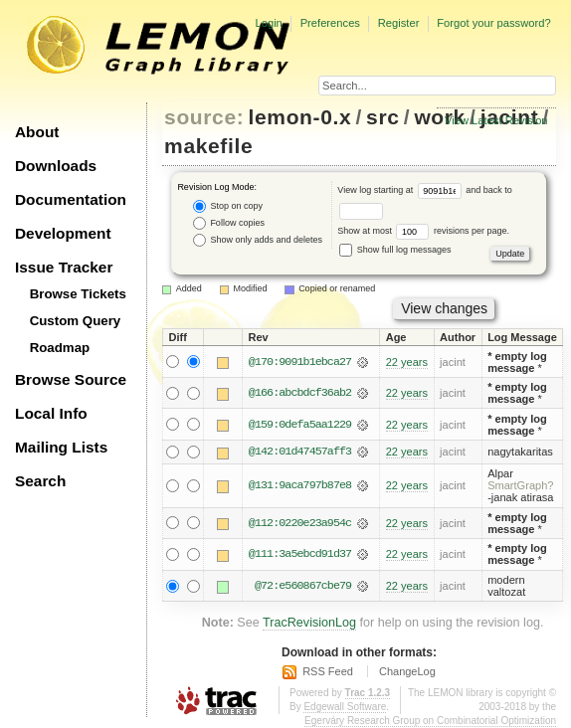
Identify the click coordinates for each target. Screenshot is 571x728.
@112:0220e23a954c (300, 523)
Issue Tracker (64, 267)
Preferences (330, 23)
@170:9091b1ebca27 (300, 362)
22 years (407, 362)
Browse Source (71, 379)
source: (204, 117)
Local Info (51, 413)
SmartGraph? (520, 485)
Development (63, 233)
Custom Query (76, 321)
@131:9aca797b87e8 (300, 485)
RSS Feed (328, 671)
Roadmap (60, 348)
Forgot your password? (493, 23)
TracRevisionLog (309, 623)
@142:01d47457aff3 (300, 453)
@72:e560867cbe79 (303, 586)
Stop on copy (228, 206)
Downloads (56, 166)
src (382, 117)
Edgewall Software (345, 707)
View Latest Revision (496, 120)
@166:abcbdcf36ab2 (300, 393)
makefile (208, 146)
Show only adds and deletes (258, 240)
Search (40, 481)
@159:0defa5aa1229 (300, 425)
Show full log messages (395, 250)
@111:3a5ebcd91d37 (300, 555)
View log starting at (401, 190)
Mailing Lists (61, 447)
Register (399, 23)
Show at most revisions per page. (423, 231)
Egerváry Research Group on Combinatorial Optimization (430, 721)
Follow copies (229, 223)
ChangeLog (407, 671)
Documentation (71, 199)
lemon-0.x (300, 117)
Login (268, 23)
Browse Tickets (78, 294)
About (37, 132)
